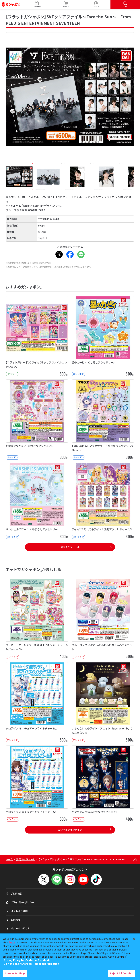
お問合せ (16, 920)
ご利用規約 (14, 894)
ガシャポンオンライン (85, 830)
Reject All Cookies (121, 973)
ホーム (9, 859)
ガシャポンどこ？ (20, 928)
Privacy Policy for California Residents (27, 960)
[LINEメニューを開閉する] (57, 879)
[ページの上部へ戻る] (135, 859)
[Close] (134, 939)
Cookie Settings (15, 973)
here (12, 942)
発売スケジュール (70, 547)
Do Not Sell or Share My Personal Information (31, 964)
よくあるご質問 (19, 911)
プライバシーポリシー (20, 902)
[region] (70, 957)
